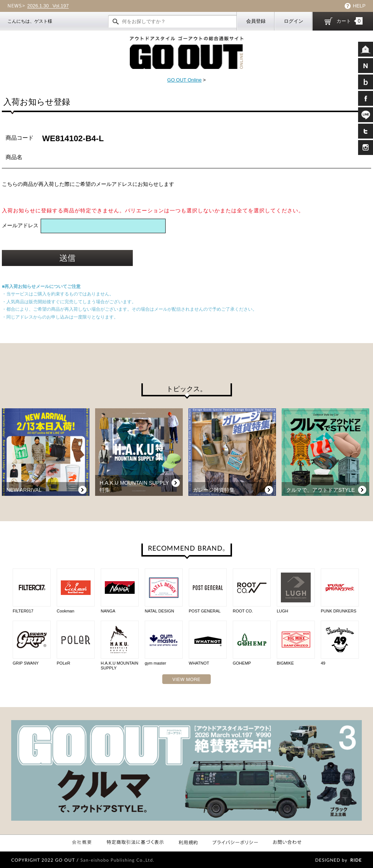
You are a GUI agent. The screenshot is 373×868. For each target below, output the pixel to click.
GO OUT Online (184, 80)
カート (350, 21)
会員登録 (256, 21)
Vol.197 (48, 6)
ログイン (294, 21)
